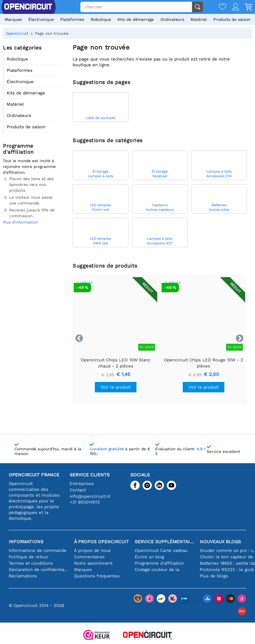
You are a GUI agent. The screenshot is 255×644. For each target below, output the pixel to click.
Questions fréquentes (97, 576)
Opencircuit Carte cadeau (161, 550)
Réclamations (23, 576)
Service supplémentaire (165, 542)
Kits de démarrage (136, 19)
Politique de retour (28, 557)
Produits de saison (232, 19)
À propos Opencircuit (101, 542)
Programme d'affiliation (159, 563)
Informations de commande (38, 550)
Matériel (199, 19)
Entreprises (82, 484)
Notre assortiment (93, 563)
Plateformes (72, 19)
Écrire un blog (149, 557)
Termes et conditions (31, 563)
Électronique (41, 19)
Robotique (101, 19)
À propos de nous (92, 550)
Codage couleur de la (157, 570)
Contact (78, 490)
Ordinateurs (172, 19)
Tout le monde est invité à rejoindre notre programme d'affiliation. (29, 167)
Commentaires (89, 557)
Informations (26, 542)
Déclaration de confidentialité (38, 570)
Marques (13, 19)
